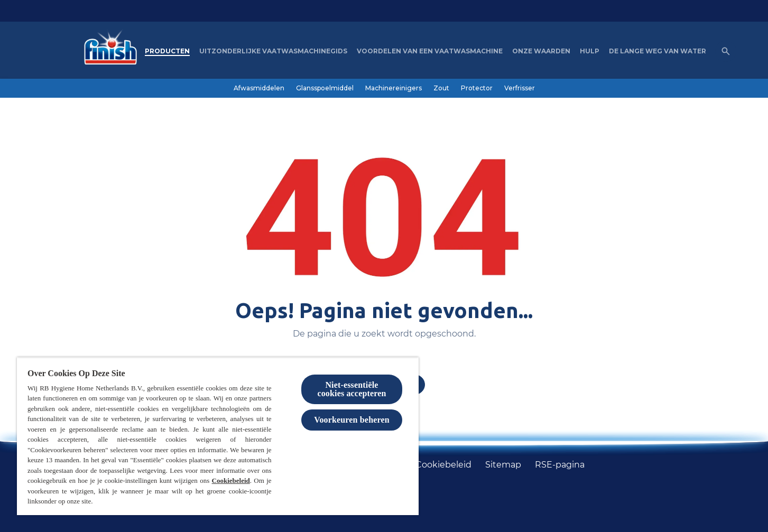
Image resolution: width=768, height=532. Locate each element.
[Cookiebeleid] (443, 465)
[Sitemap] (503, 465)
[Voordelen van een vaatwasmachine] (430, 51)
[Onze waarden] (541, 51)
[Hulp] (590, 51)
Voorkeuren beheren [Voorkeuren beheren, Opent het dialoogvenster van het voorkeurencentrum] (352, 420)
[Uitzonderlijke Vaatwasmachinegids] (273, 51)
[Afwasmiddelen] (259, 88)
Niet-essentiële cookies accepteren (351, 389)
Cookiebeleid (231, 480)
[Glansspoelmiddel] (325, 88)
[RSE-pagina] (560, 465)
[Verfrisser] (520, 88)
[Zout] (441, 88)
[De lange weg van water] (658, 51)
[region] (218, 436)
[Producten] (167, 51)
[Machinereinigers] (394, 88)
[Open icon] (726, 51)
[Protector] (477, 88)
